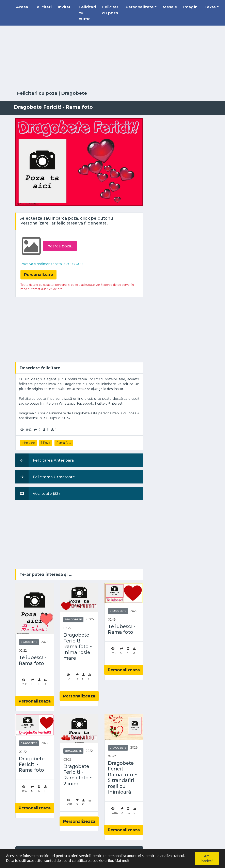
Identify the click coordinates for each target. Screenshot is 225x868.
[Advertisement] (113, 58)
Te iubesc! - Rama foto (33, 660)
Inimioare (28, 443)
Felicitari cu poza (111, 10)
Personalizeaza (35, 701)
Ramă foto (64, 443)
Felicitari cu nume (87, 13)
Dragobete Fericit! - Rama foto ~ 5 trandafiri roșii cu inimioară (123, 778)
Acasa (22, 7)
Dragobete (74, 93)
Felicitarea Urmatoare (45, 477)
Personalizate (140, 7)
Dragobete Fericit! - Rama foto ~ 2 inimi (78, 775)
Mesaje (170, 7)
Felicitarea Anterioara (45, 460)
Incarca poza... (60, 246)
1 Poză (46, 443)
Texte (210, 7)
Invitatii (65, 7)
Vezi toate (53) (38, 493)
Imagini (191, 7)
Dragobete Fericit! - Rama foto (32, 764)
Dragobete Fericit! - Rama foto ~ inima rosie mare (78, 647)
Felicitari (43, 7)
